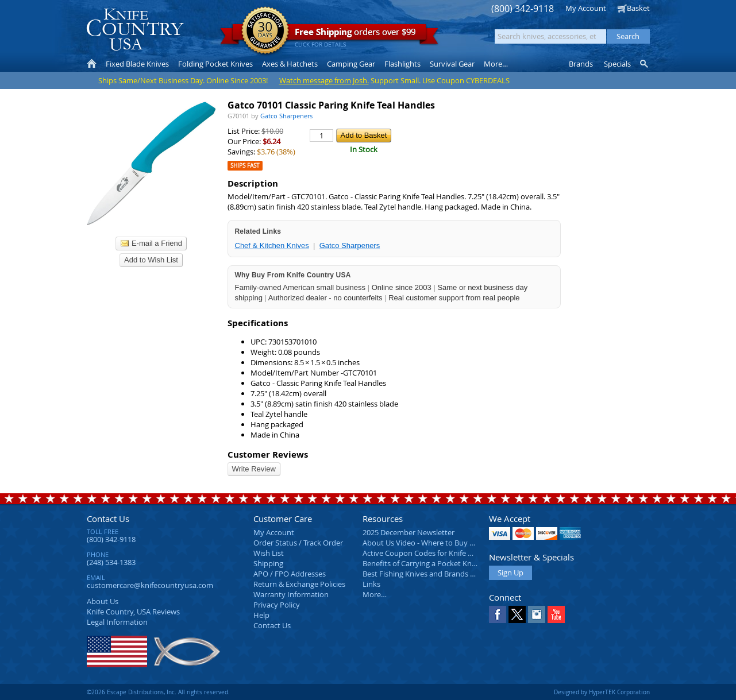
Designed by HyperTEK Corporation (602, 692)
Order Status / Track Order (298, 543)
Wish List (269, 553)
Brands (581, 64)
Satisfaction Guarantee (265, 31)
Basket (638, 8)
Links (371, 584)
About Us (103, 601)
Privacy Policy (277, 605)
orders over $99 (329, 35)
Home (92, 64)
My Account (586, 8)
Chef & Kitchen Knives (272, 245)
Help (261, 615)
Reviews (133, 612)
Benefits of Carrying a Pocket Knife (421, 563)
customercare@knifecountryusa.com (150, 585)
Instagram (537, 614)
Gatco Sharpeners (350, 245)
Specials (617, 64)
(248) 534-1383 (111, 562)
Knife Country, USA (135, 30)
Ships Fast (245, 166)
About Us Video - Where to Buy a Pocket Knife (440, 543)
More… (375, 594)
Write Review (254, 469)
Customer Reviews (268, 455)
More (496, 64)
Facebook (498, 614)
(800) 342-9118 (523, 9)
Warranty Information (291, 594)
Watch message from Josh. (324, 80)
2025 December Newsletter (409, 532)
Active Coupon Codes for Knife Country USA (437, 553)
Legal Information (117, 622)
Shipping (268, 563)
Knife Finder (645, 64)
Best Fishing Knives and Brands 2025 (424, 574)
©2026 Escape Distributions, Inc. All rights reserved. (158, 692)
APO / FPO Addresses (290, 574)
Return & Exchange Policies (299, 584)
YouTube (556, 614)
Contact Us (108, 519)
